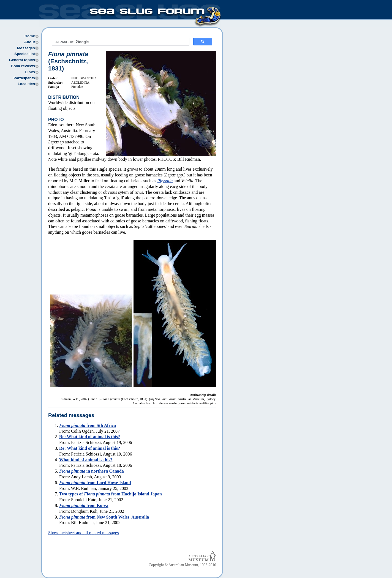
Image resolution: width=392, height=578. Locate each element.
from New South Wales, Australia (104, 517)
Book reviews (23, 66)
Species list (25, 54)
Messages (26, 48)
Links (30, 72)
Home (30, 36)
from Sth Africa (88, 425)
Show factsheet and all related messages (83, 533)
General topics (22, 60)
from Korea (84, 505)
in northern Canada (92, 471)
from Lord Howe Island (95, 483)
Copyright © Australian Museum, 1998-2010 (182, 565)
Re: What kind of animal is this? (90, 437)
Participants (24, 78)
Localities (26, 84)
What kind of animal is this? (86, 460)
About (30, 42)
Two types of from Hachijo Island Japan (111, 494)
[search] (120, 42)
